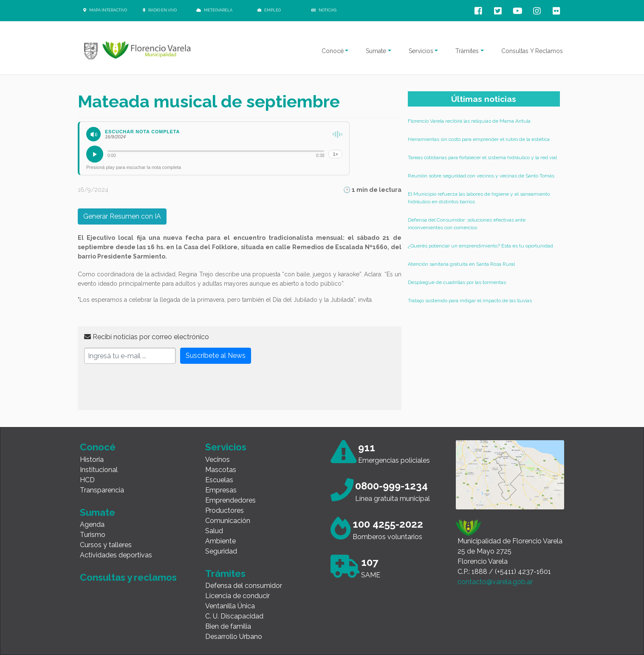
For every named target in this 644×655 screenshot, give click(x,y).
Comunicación (228, 521)
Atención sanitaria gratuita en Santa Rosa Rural (461, 264)
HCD (87, 480)
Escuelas (219, 480)
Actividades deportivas (116, 555)
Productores (225, 510)
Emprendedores (230, 500)
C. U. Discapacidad (234, 616)
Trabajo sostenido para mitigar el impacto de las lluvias (470, 301)
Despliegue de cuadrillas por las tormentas (457, 282)
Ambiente (220, 541)
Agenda (92, 524)
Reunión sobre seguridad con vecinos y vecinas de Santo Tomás (481, 176)
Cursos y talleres (106, 545)
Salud (214, 531)
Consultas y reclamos (128, 577)
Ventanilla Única (230, 606)
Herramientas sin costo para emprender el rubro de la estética (479, 139)
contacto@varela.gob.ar (495, 582)
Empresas (221, 490)
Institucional (99, 470)
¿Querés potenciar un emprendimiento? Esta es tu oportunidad (480, 246)
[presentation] (149, 387)
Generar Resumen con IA (122, 216)
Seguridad (221, 551)
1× (335, 154)
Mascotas (221, 470)
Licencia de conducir (237, 596)
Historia (92, 460)
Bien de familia (228, 626)
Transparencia (102, 490)
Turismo (93, 535)
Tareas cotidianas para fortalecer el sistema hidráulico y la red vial (482, 157)
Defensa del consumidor (244, 586)
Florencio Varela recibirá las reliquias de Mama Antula (469, 121)
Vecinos (217, 460)
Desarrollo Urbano (234, 637)
